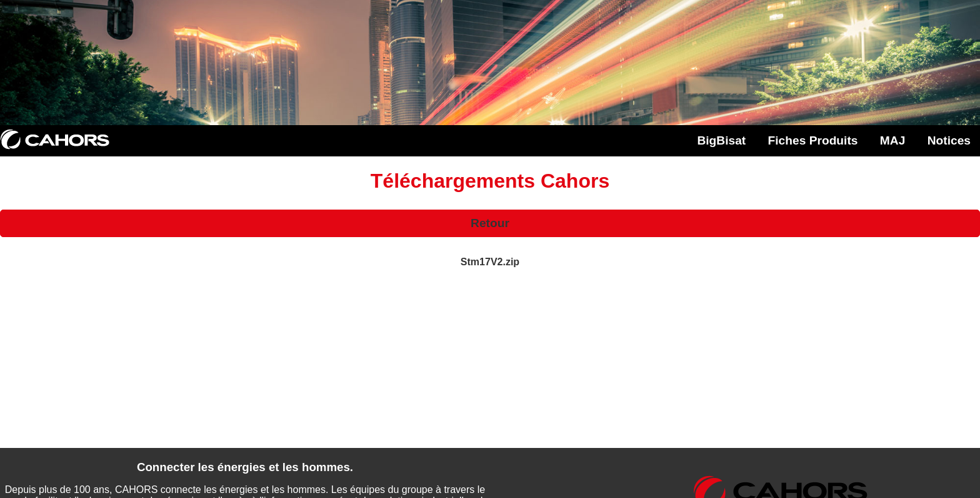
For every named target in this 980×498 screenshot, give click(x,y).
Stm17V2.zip (490, 262)
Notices (949, 140)
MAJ (893, 140)
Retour (490, 223)
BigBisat (721, 140)
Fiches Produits (813, 140)
